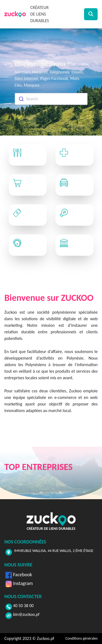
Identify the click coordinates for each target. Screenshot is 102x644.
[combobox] (51, 99)
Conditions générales (81, 638)
